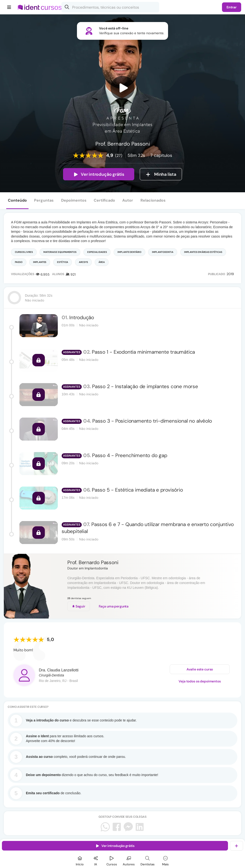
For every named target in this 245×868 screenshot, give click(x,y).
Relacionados (153, 200)
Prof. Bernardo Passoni (93, 562)
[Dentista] (148, 860)
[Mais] (165, 860)
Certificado (104, 200)
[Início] (80, 860)
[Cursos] (112, 860)
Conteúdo (17, 200)
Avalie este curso (200, 670)
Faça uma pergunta (114, 606)
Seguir (79, 606)
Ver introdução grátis (99, 174)
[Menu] (9, 7)
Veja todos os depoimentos (200, 682)
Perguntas (44, 200)
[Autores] (129, 860)
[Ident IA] (96, 860)
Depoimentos (74, 200)
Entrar (232, 7)
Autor (128, 200)
